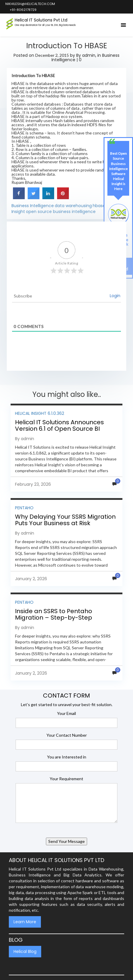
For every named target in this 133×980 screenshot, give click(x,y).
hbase (99, 206)
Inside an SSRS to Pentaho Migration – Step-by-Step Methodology (54, 618)
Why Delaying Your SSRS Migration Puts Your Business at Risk (65, 520)
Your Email (66, 713)
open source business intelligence (61, 212)
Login (115, 296)
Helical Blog (25, 951)
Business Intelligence (33, 206)
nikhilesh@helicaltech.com (30, 4)
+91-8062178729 (23, 10)
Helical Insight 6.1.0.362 (40, 413)
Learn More (25, 922)
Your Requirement (66, 779)
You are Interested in (67, 757)
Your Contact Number (67, 735)
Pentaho (24, 508)
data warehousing (73, 206)
